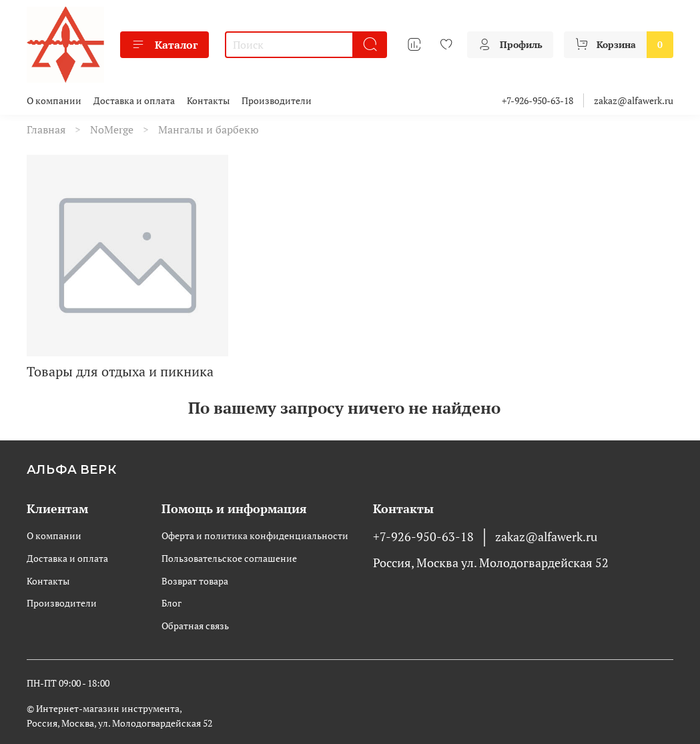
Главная (46, 129)
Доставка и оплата (134, 100)
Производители (277, 100)
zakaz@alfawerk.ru (634, 100)
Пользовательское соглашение (229, 558)
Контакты (208, 100)
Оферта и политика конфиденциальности (255, 535)
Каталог (164, 45)
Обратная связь (195, 626)
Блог (171, 603)
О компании (54, 100)
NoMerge (112, 129)
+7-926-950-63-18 (538, 100)
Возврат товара (195, 581)
